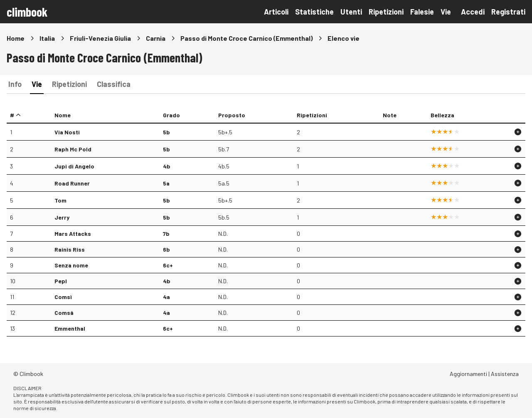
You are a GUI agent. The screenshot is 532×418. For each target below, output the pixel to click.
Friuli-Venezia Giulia (100, 38)
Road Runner (72, 183)
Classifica (114, 84)
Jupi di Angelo (74, 166)
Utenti (351, 12)
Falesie (422, 12)
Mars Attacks (73, 234)
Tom (60, 200)
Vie (446, 12)
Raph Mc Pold (73, 149)
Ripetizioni (386, 12)
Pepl (61, 281)
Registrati (508, 12)
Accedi (473, 12)
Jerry (62, 217)
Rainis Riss (70, 249)
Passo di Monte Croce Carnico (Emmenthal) (246, 38)
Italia (47, 38)
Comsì (63, 297)
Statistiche (314, 12)
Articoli (276, 12)
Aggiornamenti (468, 374)
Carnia (156, 38)
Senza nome (71, 265)
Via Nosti (67, 132)
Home (16, 38)
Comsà (64, 313)
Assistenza (505, 374)
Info (15, 84)
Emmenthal (70, 328)
